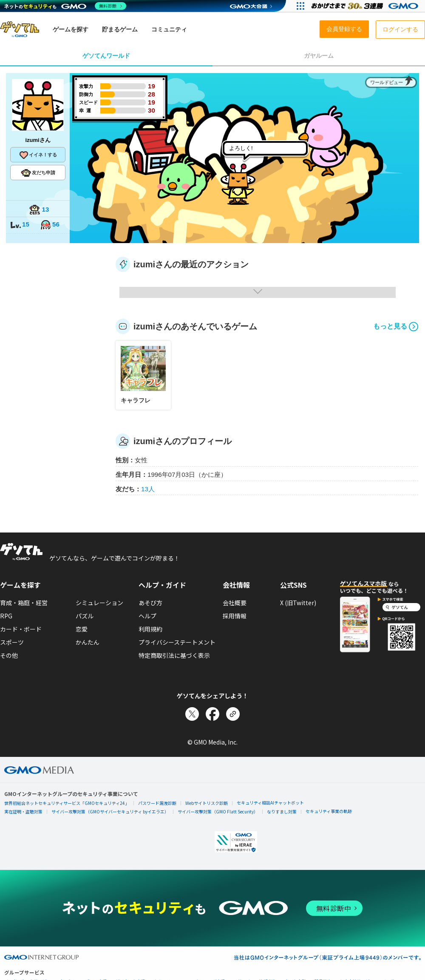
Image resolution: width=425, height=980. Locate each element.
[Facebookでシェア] (212, 714)
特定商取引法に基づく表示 (174, 655)
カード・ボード (21, 629)
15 (20, 225)
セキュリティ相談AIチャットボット (270, 803)
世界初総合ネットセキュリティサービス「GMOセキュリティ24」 (67, 803)
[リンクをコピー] (233, 714)
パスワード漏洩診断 (157, 803)
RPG (6, 616)
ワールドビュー (387, 82)
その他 (9, 655)
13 (39, 210)
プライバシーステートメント (177, 642)
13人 (148, 489)
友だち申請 (38, 173)
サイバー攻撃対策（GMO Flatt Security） (218, 811)
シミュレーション (99, 603)
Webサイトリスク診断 (207, 803)
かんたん (88, 642)
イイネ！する (38, 155)
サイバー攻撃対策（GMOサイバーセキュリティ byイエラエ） (110, 811)
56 (50, 225)
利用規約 (150, 629)
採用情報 (235, 616)
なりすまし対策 (282, 811)
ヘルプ (147, 616)
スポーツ (12, 642)
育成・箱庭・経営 (24, 603)
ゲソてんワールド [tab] (106, 56)
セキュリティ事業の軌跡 (329, 811)
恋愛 (82, 629)
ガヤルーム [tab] (319, 56)
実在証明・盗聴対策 (23, 811)
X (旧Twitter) (298, 603)
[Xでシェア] (192, 714)
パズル (85, 616)
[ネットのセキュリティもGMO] (65, 6)
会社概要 (235, 603)
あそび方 (150, 603)
